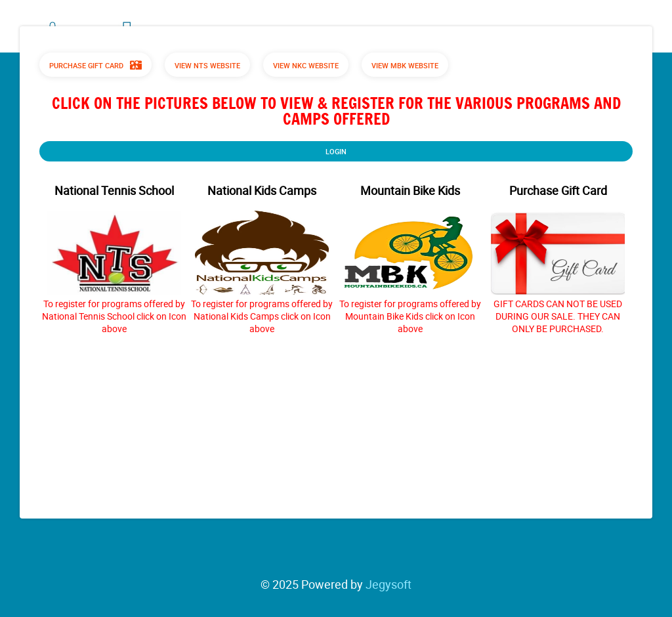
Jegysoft (388, 584)
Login (336, 151)
